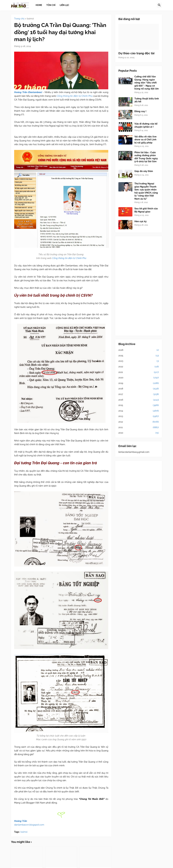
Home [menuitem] (39, 5)
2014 (139, 411)
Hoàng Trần (21, 821)
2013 (139, 416)
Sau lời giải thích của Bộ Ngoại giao (146, 210)
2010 (139, 433)
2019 (139, 383)
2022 (139, 367)
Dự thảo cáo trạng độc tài (136, 53)
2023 (139, 361)
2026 (139, 350)
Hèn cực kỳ (140, 221)
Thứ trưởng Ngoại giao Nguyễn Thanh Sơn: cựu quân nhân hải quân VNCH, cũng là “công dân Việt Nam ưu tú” (146, 191)
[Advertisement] (139, 286)
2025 (139, 356)
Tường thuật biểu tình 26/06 (147, 100)
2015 (139, 405)
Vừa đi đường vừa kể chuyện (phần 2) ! (146, 125)
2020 (139, 378)
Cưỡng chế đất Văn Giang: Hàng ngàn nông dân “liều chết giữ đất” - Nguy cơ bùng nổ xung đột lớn (147, 83)
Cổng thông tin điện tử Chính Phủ (75, 96)
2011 (139, 427)
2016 (139, 400)
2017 (139, 394)
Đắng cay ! (140, 111)
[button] (159, 5)
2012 (139, 422)
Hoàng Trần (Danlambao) (28, 92)
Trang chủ (19, 19)
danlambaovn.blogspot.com (29, 825)
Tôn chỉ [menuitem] (51, 5)
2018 (139, 389)
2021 (139, 372)
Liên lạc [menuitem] (64, 5)
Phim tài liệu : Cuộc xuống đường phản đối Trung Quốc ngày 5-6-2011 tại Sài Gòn (146, 157)
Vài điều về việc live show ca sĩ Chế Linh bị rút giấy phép (145, 140)
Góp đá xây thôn (144, 171)
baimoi (30, 19)
